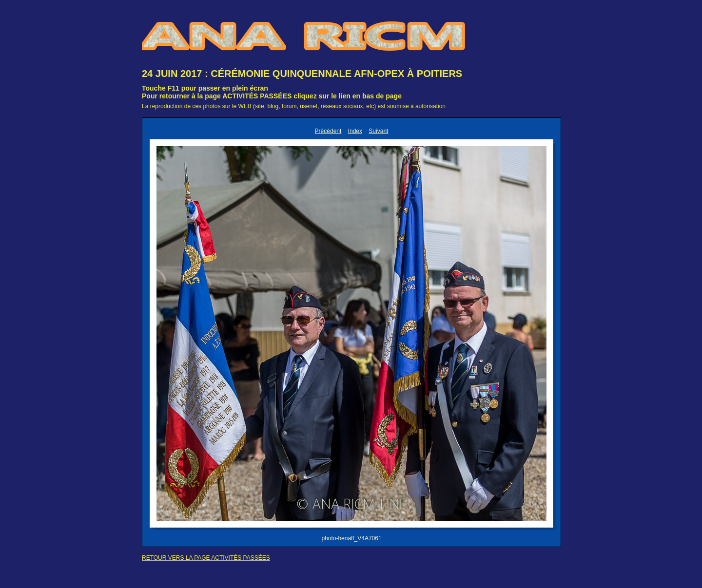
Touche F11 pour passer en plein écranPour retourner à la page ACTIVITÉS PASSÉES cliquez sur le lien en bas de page (272, 92)
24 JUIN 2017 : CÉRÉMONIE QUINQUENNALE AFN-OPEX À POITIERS (302, 74)
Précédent (328, 131)
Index (355, 131)
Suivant (378, 131)
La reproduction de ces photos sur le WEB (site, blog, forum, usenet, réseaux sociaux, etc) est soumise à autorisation (294, 106)
